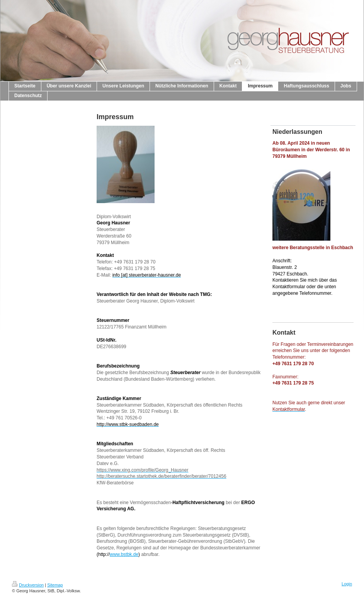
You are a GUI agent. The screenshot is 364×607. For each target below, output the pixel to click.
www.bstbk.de (124, 554)
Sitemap (55, 585)
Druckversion (28, 585)
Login (347, 584)
